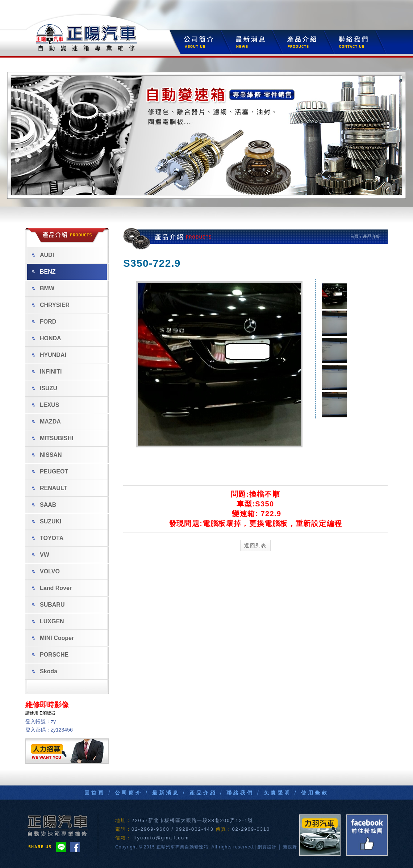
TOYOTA (48, 538)
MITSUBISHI (53, 438)
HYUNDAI (49, 355)
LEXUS (45, 405)
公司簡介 (129, 793)
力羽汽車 (320, 835)
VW (41, 555)
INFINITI (47, 372)
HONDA (47, 338)
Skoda (45, 671)
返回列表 (255, 545)
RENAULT (49, 488)
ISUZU (45, 388)
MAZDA (46, 422)
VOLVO (46, 571)
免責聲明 (278, 793)
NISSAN (47, 455)
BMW (43, 288)
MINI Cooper (53, 638)
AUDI (43, 255)
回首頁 (95, 793)
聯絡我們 (240, 793)
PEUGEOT (50, 471)
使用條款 (315, 793)
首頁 (355, 236)
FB (367, 835)
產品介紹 (203, 793)
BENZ (44, 272)
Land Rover (52, 588)
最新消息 (166, 793)
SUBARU (48, 605)
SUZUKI (47, 521)
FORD (44, 322)
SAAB (44, 505)
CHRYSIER (51, 305)
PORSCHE (50, 655)
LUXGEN (48, 621)
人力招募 (67, 751)
